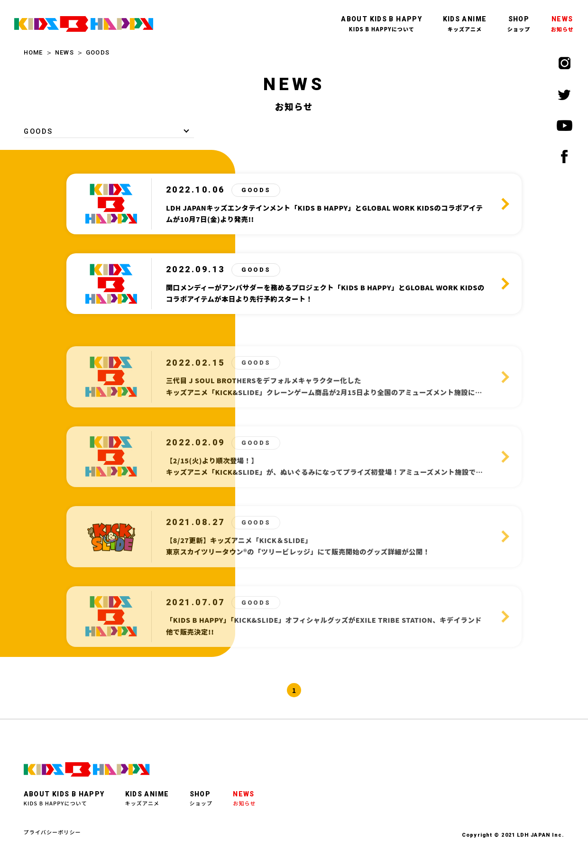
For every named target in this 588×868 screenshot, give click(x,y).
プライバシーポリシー (52, 832)
